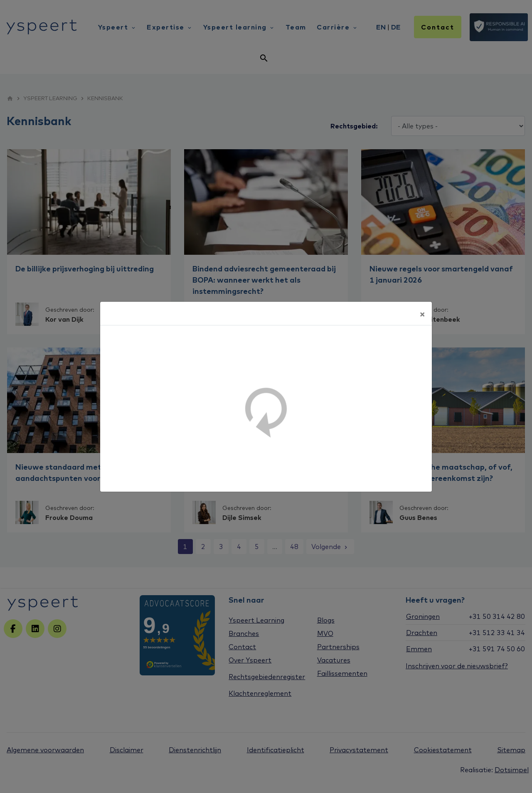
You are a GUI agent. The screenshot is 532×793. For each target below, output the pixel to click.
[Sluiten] (422, 313)
